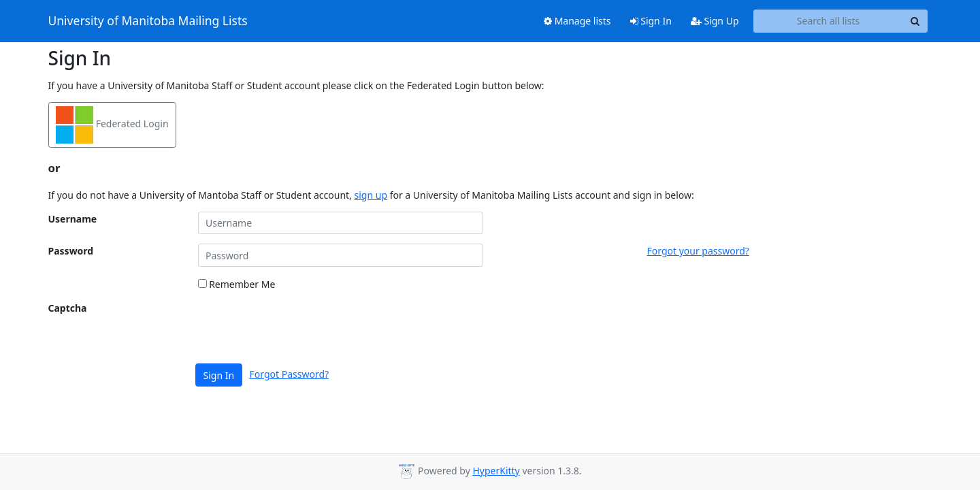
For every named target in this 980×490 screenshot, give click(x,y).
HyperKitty (496, 471)
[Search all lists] (829, 21)
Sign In (651, 21)
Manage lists (577, 21)
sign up (371, 195)
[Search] (915, 21)
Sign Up (715, 21)
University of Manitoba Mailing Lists (148, 21)
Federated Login (112, 125)
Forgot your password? (698, 251)
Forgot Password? (290, 374)
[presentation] (301, 327)
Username (73, 219)
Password (71, 251)
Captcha (68, 308)
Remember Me (237, 284)
